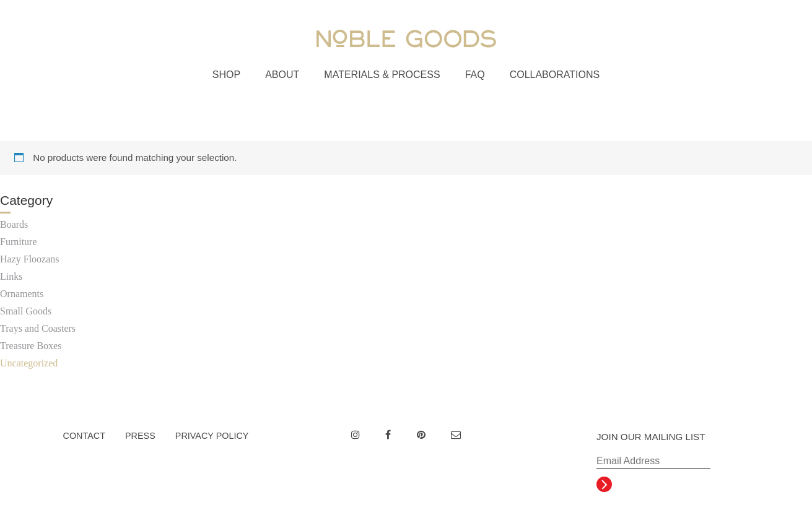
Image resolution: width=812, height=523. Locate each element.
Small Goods (26, 311)
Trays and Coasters (38, 328)
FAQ (475, 75)
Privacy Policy (212, 436)
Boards (14, 224)
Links (11, 276)
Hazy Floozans (30, 259)
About (282, 75)
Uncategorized (29, 363)
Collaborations (555, 75)
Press (140, 436)
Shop (226, 75)
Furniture (19, 242)
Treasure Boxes (31, 346)
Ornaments (22, 294)
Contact (84, 436)
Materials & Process (382, 75)
